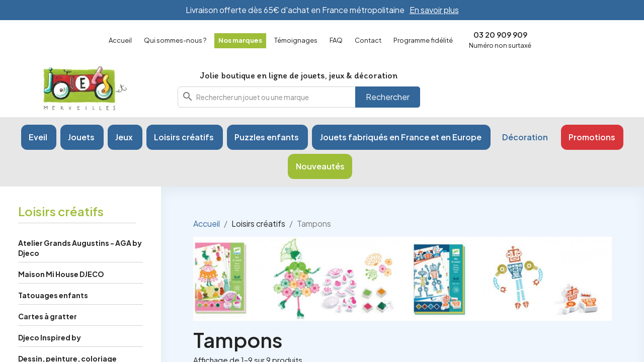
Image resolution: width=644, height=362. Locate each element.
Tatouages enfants (53, 295)
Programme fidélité (423, 40)
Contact (368, 40)
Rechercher (388, 97)
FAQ (336, 40)
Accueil (120, 40)
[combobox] (299, 97)
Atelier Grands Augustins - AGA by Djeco (80, 248)
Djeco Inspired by (50, 337)
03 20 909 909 (500, 34)
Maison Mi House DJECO (61, 274)
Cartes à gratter (48, 316)
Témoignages (296, 40)
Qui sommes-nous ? (175, 40)
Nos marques (240, 40)
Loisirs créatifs (61, 211)
